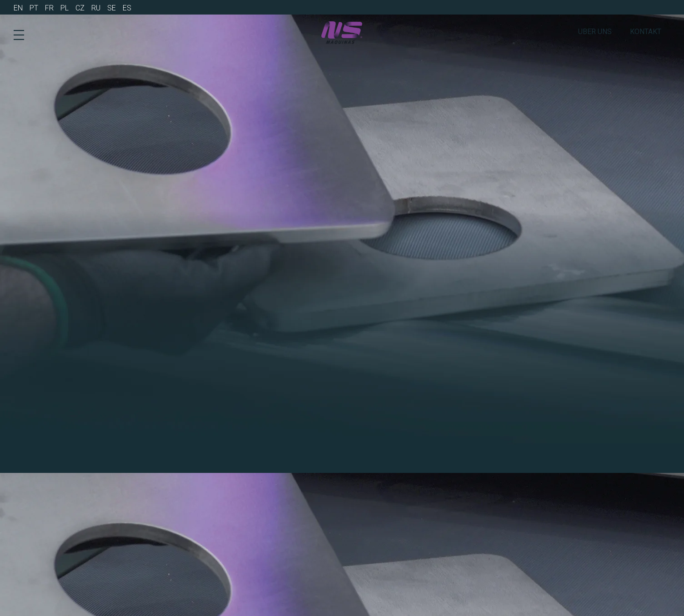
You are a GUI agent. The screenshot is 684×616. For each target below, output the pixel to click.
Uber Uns (595, 32)
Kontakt (646, 32)
